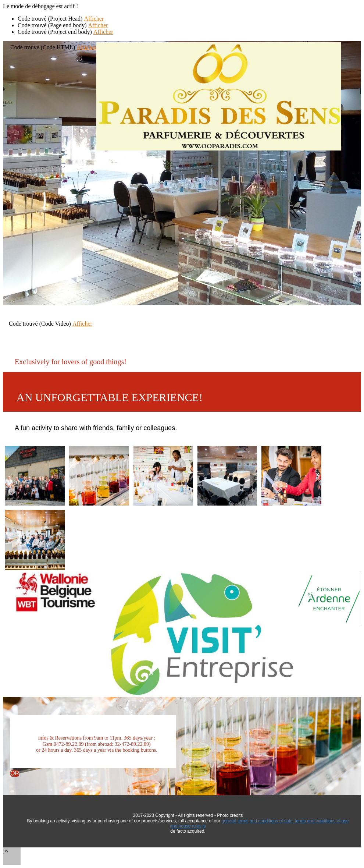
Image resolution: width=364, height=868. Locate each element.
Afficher (94, 19)
